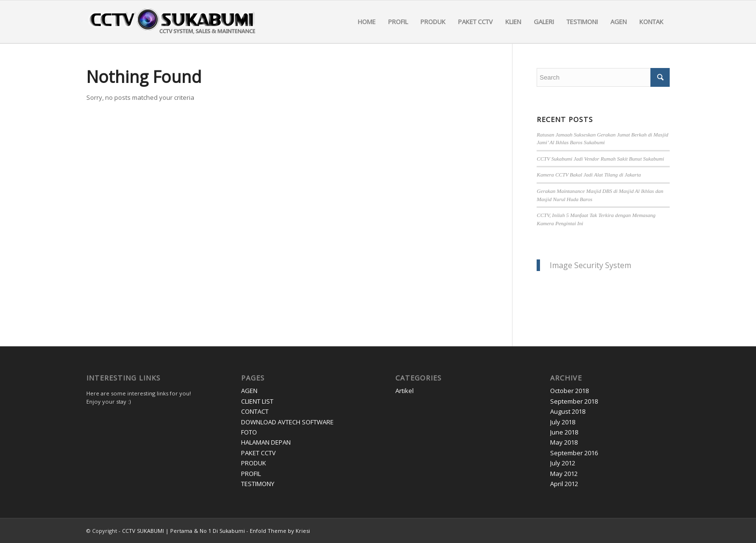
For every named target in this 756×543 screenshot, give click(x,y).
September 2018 (574, 401)
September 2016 (574, 453)
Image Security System (590, 265)
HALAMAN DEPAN (266, 442)
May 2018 (564, 442)
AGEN (249, 391)
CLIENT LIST (257, 401)
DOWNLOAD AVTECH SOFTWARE (287, 422)
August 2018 (568, 411)
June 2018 (564, 432)
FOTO (249, 432)
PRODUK (254, 463)
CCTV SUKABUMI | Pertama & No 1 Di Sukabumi (183, 531)
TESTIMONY (258, 484)
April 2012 (564, 484)
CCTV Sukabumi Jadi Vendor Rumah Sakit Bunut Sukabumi (600, 159)
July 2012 (563, 463)
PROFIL (251, 474)
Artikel (405, 391)
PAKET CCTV (258, 453)
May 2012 (564, 474)
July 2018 (563, 422)
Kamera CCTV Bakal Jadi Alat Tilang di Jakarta (589, 175)
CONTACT (255, 411)
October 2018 (569, 391)
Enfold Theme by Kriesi (280, 531)
